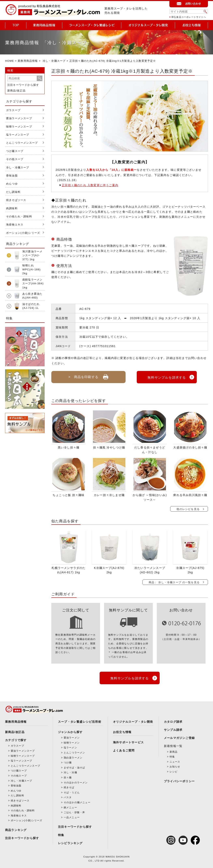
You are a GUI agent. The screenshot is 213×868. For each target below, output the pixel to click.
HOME (10, 61)
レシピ (174, 771)
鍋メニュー (70, 806)
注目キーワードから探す (23, 85)
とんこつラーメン (74, 752)
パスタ (68, 796)
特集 (61, 834)
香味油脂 (12, 176)
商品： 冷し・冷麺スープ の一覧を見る (174, 582)
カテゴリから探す (19, 101)
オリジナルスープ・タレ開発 (133, 721)
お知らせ (175, 766)
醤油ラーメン (72, 737)
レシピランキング (70, 842)
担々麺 (68, 777)
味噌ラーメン (72, 742)
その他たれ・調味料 (19, 216)
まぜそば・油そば (74, 767)
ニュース (175, 761)
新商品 (174, 751)
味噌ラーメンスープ (19, 127)
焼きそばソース (16, 200)
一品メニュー (72, 816)
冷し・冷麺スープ (54, 61)
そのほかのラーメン (76, 782)
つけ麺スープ (15, 151)
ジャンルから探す (70, 731)
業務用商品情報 (28, 61)
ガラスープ (13, 110)
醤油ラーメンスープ (19, 118)
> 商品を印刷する (88, 375)
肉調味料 (12, 208)
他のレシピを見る (188, 509)
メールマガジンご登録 (179, 737)
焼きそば (69, 786)
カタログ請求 (173, 721)
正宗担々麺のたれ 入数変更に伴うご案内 (90, 185)
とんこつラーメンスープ (22, 143)
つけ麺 (68, 762)
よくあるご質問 (124, 750)
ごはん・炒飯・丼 (74, 811)
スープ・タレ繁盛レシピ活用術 (80, 721)
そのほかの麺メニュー (77, 801)
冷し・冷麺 (70, 772)
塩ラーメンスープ (18, 135)
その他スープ (15, 159)
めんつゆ (12, 184)
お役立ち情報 (122, 731)
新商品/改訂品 (16, 91)
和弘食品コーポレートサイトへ (189, 17)
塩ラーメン (70, 747)
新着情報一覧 (173, 745)
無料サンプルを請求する (167, 377)
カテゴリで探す (16, 739)
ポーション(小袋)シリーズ (23, 233)
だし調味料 (13, 192)
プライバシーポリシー (179, 780)
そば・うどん (72, 792)
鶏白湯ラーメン (73, 757)
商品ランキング (16, 829)
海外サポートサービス (128, 741)
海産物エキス (15, 225)
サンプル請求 (173, 729)
